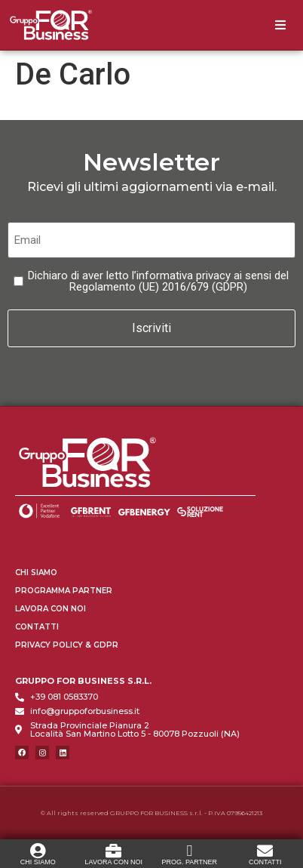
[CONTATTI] (265, 850)
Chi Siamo (36, 572)
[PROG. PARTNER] (190, 850)
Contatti (37, 626)
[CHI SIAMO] (38, 850)
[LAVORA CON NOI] (113, 850)
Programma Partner (64, 590)
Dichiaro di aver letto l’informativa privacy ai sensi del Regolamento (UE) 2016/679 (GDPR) (158, 282)
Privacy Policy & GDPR (67, 644)
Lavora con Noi (50, 608)
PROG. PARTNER (189, 861)
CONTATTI (265, 861)
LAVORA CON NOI (114, 861)
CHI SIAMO (38, 861)
